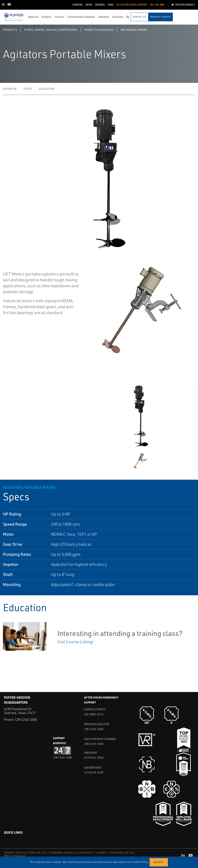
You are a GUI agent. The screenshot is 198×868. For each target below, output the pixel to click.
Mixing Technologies (99, 30)
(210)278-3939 (94, 772)
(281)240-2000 (26, 720)
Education (47, 89)
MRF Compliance (15, 856)
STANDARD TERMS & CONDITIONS (71, 853)
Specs (28, 89)
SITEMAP (101, 853)
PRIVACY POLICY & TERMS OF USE (25, 853)
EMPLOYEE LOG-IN (121, 853)
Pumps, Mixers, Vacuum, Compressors (51, 30)
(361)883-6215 (94, 714)
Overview (10, 89)
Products (10, 30)
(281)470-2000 (94, 744)
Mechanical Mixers (134, 30)
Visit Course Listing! (75, 642)
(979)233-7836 (94, 758)
